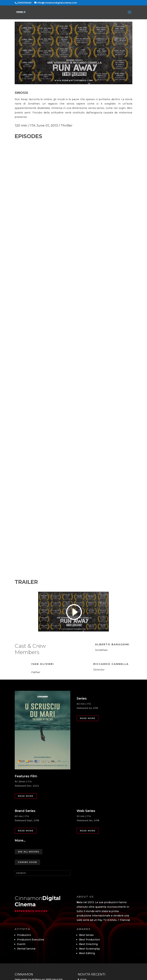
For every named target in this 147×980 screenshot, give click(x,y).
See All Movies (29, 852)
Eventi (21, 944)
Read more (26, 796)
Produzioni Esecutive (31, 940)
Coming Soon (27, 862)
